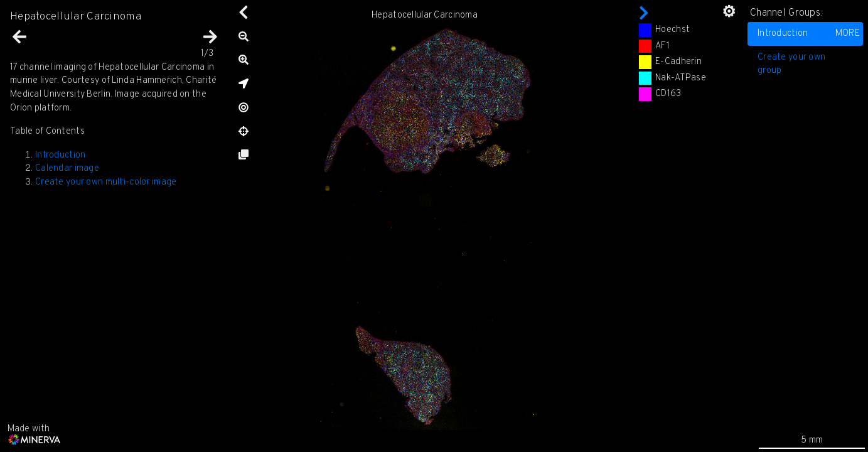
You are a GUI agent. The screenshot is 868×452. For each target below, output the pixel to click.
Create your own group (791, 64)
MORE (848, 34)
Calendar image (67, 169)
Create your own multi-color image (106, 182)
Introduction (809, 34)
